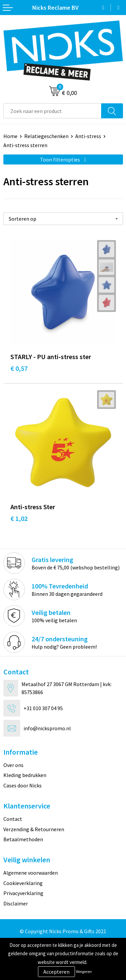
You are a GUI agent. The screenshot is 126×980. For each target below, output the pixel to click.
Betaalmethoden (23, 839)
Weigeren (84, 971)
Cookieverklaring (23, 883)
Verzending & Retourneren (34, 829)
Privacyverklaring (23, 893)
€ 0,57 (19, 368)
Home (10, 136)
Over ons (13, 765)
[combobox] (52, 111)
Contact (13, 819)
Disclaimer (16, 903)
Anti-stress (88, 136)
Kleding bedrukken (25, 775)
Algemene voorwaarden (31, 873)
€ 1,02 (19, 518)
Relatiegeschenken (46, 136)
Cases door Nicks (23, 785)
